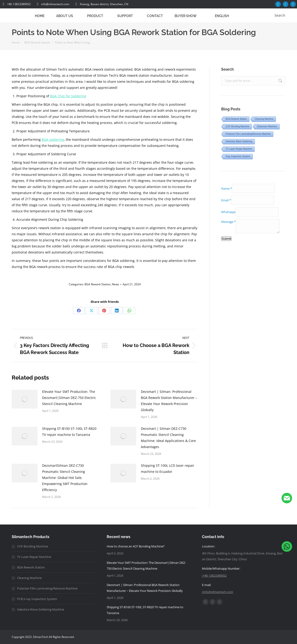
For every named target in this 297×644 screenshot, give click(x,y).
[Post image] (25, 399)
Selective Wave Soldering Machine (41, 609)
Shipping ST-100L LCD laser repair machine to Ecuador (168, 469)
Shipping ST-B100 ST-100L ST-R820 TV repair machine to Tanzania (69, 432)
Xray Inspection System (238, 156)
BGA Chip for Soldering (68, 96)
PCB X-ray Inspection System (37, 599)
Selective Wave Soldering (239, 141)
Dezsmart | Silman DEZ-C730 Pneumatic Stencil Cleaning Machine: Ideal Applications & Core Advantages (168, 438)
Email (226, 200)
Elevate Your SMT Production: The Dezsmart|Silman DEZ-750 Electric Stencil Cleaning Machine (69, 398)
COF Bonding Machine (237, 126)
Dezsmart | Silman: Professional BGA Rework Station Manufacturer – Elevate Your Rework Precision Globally (169, 401)
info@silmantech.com (52, 4)
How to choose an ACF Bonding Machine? (136, 546)
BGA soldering (53, 139)
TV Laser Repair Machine (239, 149)
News (115, 284)
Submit (226, 239)
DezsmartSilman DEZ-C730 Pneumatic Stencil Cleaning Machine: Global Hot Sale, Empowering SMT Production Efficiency (65, 478)
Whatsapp (228, 212)
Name (227, 188)
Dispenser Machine (267, 126)
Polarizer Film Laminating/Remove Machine (248, 134)
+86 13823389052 (16, 4)
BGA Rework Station (97, 284)
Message (228, 222)
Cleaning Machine (264, 119)
